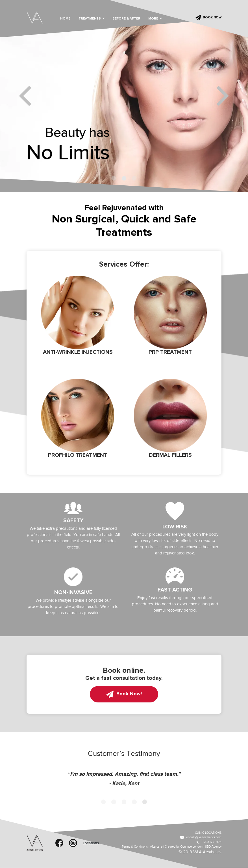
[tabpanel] (124, 96)
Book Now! (124, 694)
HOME (65, 19)
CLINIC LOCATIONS (208, 833)
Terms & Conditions (135, 847)
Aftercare (156, 847)
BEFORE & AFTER (126, 19)
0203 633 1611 (209, 842)
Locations (87, 843)
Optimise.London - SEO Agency (201, 847)
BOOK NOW (208, 18)
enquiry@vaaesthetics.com (201, 837)
